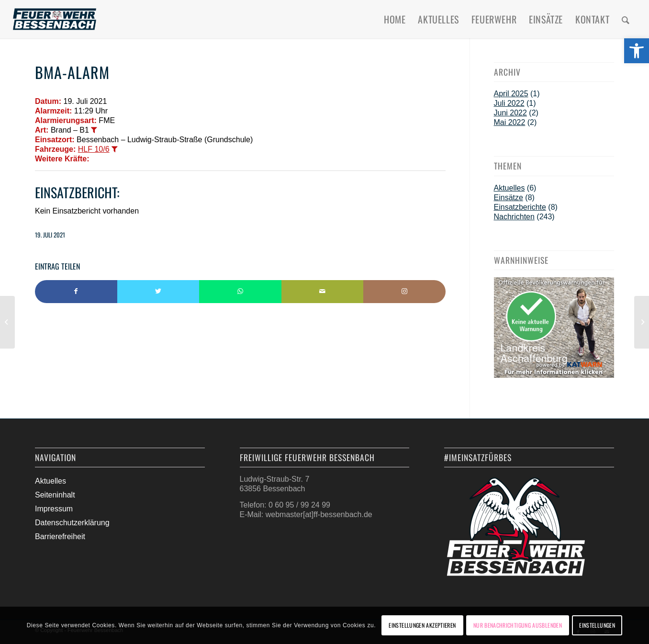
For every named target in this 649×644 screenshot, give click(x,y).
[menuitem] (395, 19)
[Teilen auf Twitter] (158, 292)
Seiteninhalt (55, 495)
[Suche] (626, 19)
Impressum (54, 509)
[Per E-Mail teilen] (323, 292)
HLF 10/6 (94, 149)
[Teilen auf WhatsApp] (240, 292)
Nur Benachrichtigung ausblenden (518, 625)
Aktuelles (509, 188)
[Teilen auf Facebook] (76, 292)
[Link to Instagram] (404, 292)
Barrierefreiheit (60, 537)
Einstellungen (597, 625)
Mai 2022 (510, 122)
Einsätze (509, 198)
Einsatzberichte (520, 207)
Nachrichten (514, 217)
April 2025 (511, 94)
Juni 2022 (510, 113)
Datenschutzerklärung (72, 523)
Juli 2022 (509, 103)
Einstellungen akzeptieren (422, 625)
